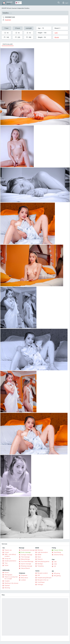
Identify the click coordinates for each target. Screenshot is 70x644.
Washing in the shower (11, 583)
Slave (39, 557)
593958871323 (10, 17)
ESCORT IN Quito (7, 8)
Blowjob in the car (43, 580)
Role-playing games (43, 561)
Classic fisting (58, 550)
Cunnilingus (41, 582)
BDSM (39, 555)
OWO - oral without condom (10, 555)
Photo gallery (8, 44)
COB (55, 564)
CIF (55, 566)
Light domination (43, 552)
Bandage (40, 564)
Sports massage (26, 564)
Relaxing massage (27, 566)
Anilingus (40, 584)
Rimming (7, 588)
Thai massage (25, 557)
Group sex (8, 559)
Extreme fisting (59, 555)
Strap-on (40, 559)
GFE (39, 575)
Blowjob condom (43, 573)
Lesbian (23, 580)
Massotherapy (25, 559)
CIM (55, 562)
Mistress (40, 550)
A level (7, 552)
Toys (6, 563)
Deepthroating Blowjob (44, 578)
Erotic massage (26, 552)
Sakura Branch (25, 568)
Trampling (40, 566)
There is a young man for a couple (11, 578)
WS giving (57, 573)
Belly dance (25, 578)
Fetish (6, 565)
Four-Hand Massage (27, 561)
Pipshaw (7, 585)
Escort (7, 572)
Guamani (14, 8)
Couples (7, 581)
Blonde (57, 37)
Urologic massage (27, 555)
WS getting (57, 576)
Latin (56, 33)
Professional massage (28, 550)
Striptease (24, 575)
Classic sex (8, 550)
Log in (65, 3)
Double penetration (10, 561)
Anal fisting (57, 552)
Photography (8, 575)
